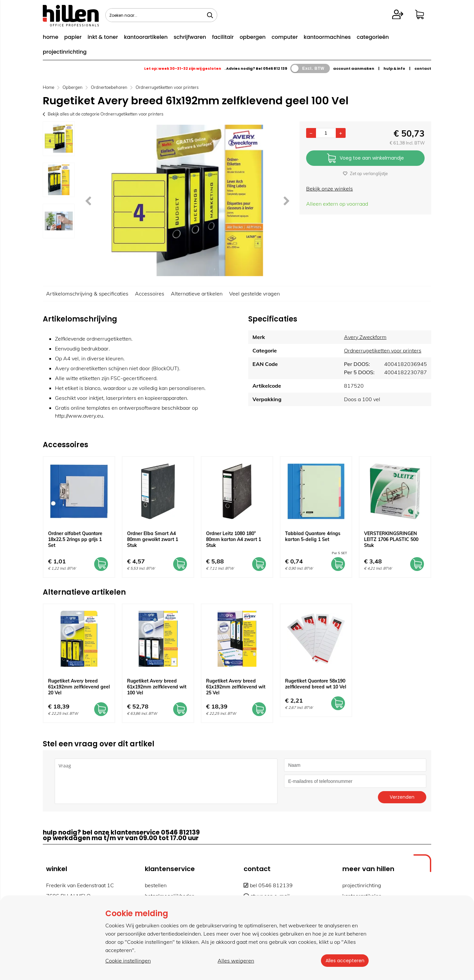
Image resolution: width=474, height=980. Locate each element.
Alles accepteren (344, 961)
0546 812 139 (275, 68)
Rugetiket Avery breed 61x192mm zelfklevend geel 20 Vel (79, 687)
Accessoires (150, 294)
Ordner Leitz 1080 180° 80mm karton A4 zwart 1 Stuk (234, 539)
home (51, 37)
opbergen (253, 37)
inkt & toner (103, 37)
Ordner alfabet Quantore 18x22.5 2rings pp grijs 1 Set (75, 539)
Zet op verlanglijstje (365, 173)
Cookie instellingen (128, 961)
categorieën (373, 37)
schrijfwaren (190, 37)
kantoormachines (327, 37)
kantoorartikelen (146, 37)
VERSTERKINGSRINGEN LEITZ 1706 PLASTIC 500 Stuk (391, 539)
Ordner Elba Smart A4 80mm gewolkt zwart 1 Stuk (153, 539)
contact (423, 68)
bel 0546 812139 (268, 885)
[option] (59, 139)
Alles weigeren (235, 961)
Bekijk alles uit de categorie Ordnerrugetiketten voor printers (103, 114)
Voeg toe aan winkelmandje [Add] (365, 158)
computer (285, 37)
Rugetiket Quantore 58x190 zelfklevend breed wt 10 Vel (316, 684)
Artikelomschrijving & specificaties (87, 294)
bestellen (156, 885)
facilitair (223, 37)
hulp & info (394, 68)
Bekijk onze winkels (329, 189)
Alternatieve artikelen (197, 294)
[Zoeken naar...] (210, 15)
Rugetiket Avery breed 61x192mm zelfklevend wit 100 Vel (157, 687)
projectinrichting (65, 52)
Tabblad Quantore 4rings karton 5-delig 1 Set (313, 536)
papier (73, 37)
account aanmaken (354, 68)
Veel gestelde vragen (254, 294)
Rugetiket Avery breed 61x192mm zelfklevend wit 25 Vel (236, 687)
